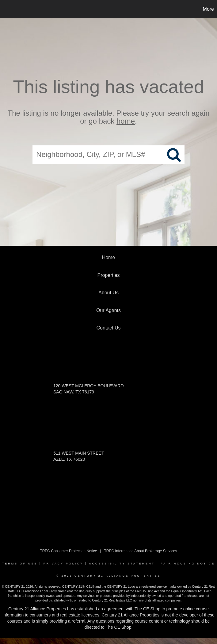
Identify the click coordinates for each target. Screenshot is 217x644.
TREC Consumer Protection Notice (68, 551)
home (126, 121)
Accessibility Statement (122, 564)
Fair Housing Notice (188, 564)
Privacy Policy (63, 564)
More (208, 9)
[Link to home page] (8, 9)
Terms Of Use (20, 564)
